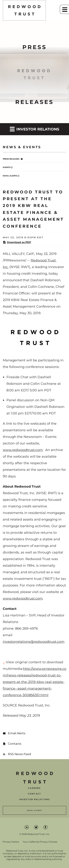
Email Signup (34, 810)
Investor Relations (35, 799)
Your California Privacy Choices (40, 842)
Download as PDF (17, 242)
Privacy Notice (11, 842)
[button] (64, 9)
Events (7, 167)
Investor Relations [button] (34, 129)
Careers (34, 788)
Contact (34, 794)
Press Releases (11, 159)
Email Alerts (10, 176)
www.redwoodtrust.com (23, 450)
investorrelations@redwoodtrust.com (34, 642)
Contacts (15, 744)
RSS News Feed (20, 754)
